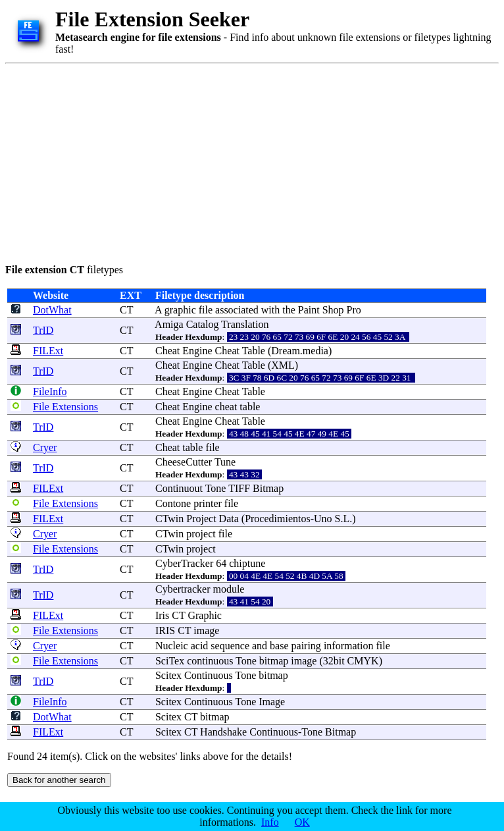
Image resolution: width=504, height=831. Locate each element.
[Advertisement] (218, 161)
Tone (216, 488)
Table (254, 351)
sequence (230, 646)
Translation (245, 324)
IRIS (165, 630)
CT (126, 310)
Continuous (209, 675)
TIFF (239, 488)
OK (302, 822)
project (201, 534)
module (228, 589)
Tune (225, 462)
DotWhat (52, 310)
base (279, 646)
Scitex (168, 675)
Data (229, 519)
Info (270, 822)
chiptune (247, 563)
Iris (162, 615)
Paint (309, 310)
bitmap (274, 661)
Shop (333, 310)
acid (200, 646)
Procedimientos (278, 519)
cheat (226, 407)
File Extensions (65, 407)
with (270, 310)
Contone (173, 503)
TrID (43, 330)
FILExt (48, 351)
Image (272, 702)
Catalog (203, 324)
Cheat (167, 351)
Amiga (169, 324)
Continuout (179, 488)
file (206, 310)
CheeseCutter (184, 462)
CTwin (169, 519)
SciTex (170, 661)
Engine (197, 351)
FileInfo (50, 391)
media (315, 351)
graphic (180, 310)
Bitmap (268, 488)
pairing (306, 646)
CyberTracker (184, 563)
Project (201, 519)
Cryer (45, 447)
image (206, 630)
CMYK (363, 661)
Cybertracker (183, 589)
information (349, 646)
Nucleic (172, 646)
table (250, 407)
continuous (210, 661)
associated (237, 310)
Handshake (223, 732)
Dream (286, 351)
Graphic (205, 615)
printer (208, 503)
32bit (334, 661)
